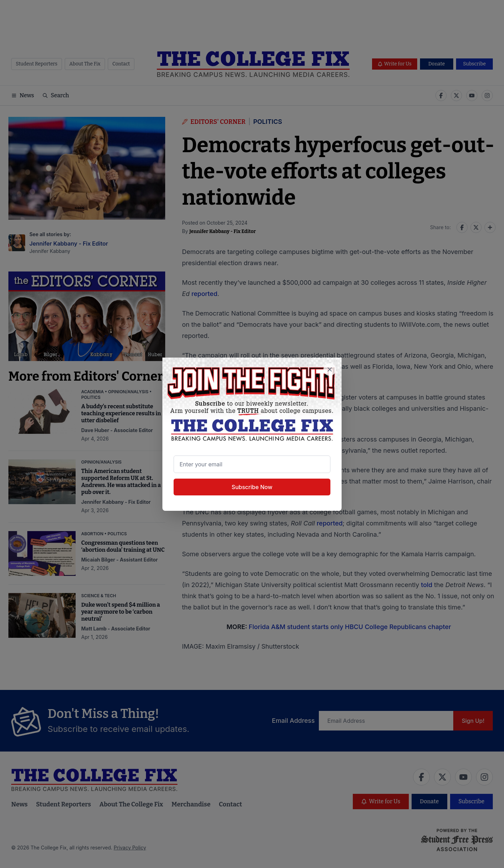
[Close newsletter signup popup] (330, 369)
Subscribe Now (252, 487)
